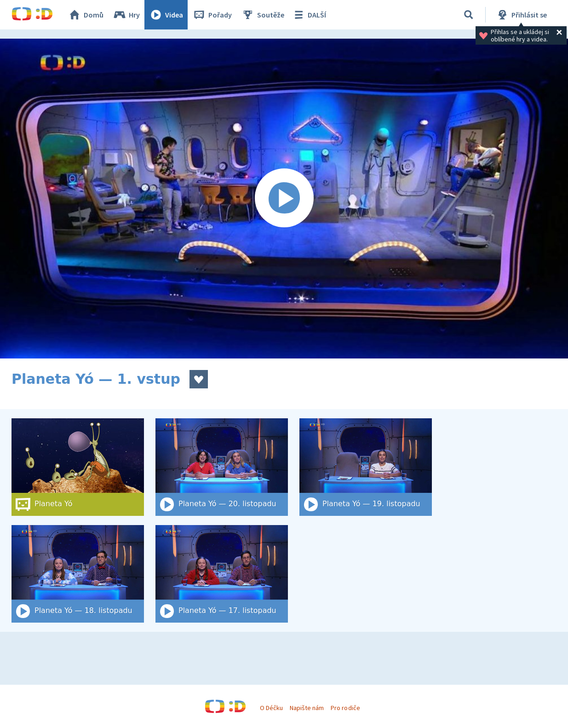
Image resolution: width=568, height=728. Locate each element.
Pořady (212, 15)
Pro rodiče (345, 708)
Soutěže (263, 15)
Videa (166, 15)
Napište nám (307, 708)
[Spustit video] (284, 199)
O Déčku (271, 708)
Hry (126, 15)
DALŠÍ (309, 15)
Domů (86, 15)
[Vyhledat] (469, 15)
